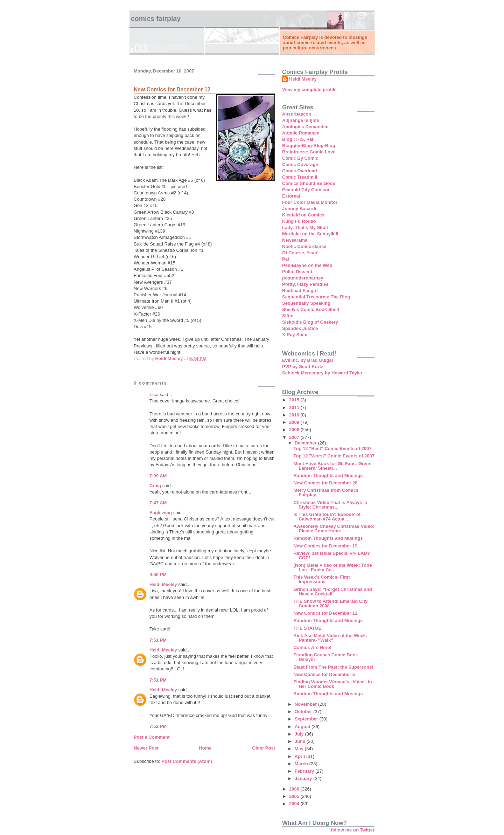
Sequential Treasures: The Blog (316, 297)
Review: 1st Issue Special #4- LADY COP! (332, 555)
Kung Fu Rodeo (299, 221)
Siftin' (288, 316)
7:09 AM (158, 476)
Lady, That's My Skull (305, 227)
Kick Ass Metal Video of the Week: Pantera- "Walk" (330, 638)
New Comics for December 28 (325, 483)
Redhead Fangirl (300, 291)
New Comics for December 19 (325, 546)
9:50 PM (158, 575)
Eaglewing (161, 513)
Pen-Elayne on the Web (307, 265)
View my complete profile (309, 89)
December (306, 443)
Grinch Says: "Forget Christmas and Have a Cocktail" (332, 592)
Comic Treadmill (300, 177)
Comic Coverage (300, 164)
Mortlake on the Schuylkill (310, 234)
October (304, 712)
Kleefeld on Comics (303, 215)
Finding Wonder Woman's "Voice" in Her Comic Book (332, 684)
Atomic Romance (301, 133)
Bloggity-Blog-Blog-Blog (309, 146)
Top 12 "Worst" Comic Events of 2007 (334, 456)
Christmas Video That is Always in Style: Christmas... (330, 505)
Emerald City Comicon (306, 190)
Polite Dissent (297, 272)
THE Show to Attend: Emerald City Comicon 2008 (330, 603)
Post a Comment (152, 737)
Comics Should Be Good (309, 183)
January (304, 778)
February (305, 771)
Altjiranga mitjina (300, 120)
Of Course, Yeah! (300, 253)
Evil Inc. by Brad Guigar (308, 360)
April (300, 756)
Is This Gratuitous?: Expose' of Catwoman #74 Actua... (327, 517)
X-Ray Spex (295, 335)
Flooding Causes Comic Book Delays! (325, 657)
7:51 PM (158, 640)
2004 (295, 804)
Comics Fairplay (156, 19)
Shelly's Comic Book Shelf (311, 309)
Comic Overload (300, 171)
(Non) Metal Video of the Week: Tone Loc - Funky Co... (332, 567)
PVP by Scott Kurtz (303, 367)
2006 (295, 789)
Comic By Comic (300, 158)
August (303, 727)
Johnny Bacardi (299, 209)
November (306, 704)
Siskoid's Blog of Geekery (310, 322)
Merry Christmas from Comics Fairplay (326, 492)
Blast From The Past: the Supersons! (333, 667)
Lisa (154, 395)
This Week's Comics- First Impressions (321, 579)
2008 (295, 430)
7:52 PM (158, 726)
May (300, 749)
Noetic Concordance (304, 246)
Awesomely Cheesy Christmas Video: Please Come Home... (334, 529)
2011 (295, 408)
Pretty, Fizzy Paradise (305, 284)
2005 (295, 796)
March (302, 764)
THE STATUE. (308, 628)
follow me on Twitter (353, 830)
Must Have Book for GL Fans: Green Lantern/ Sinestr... (332, 466)
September (307, 719)
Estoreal (291, 196)
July (300, 734)
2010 (295, 415)
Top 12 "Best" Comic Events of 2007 (332, 448)
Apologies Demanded (305, 127)
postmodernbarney (303, 278)
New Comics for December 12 (325, 613)
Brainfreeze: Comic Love (309, 152)
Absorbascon (297, 114)
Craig (155, 486)
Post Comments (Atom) (187, 761)
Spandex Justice (300, 328)
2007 (295, 437)
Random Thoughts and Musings (328, 475)
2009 (295, 422)
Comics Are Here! (312, 647)
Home (205, 748)
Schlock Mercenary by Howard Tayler (322, 373)
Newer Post (146, 748)
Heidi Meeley (163, 584)
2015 (295, 400)
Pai (286, 259)
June (301, 741)
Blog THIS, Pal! (298, 139)
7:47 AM (158, 503)
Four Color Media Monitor (310, 202)
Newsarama (295, 240)
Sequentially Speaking (306, 303)
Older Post (264, 748)
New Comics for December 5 (324, 674)
